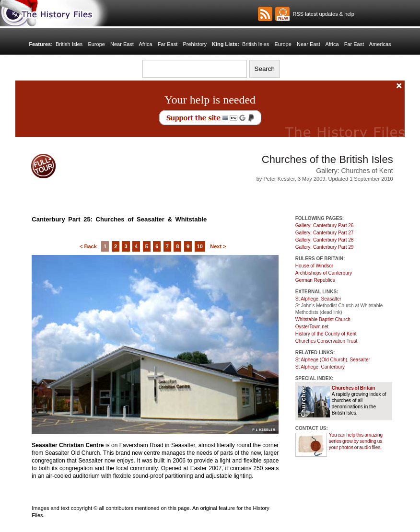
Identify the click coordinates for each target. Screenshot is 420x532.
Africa (145, 44)
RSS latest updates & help (322, 14)
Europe (96, 44)
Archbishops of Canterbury (324, 273)
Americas (380, 44)
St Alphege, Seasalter (318, 299)
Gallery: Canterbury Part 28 (325, 240)
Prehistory (195, 44)
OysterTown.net (312, 327)
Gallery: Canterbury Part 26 (325, 226)
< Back (88, 246)
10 (200, 246)
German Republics (315, 280)
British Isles (69, 44)
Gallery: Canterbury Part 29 (325, 247)
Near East (122, 44)
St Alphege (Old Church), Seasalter (333, 360)
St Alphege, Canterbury (320, 367)
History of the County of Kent (326, 334)
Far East (168, 44)
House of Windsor (314, 266)
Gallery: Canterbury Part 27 (325, 233)
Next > (218, 246)
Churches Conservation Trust (327, 341)
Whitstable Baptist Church (323, 319)
